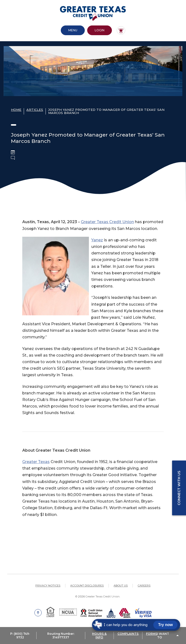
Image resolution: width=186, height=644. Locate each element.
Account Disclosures (87, 586)
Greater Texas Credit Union (107, 222)
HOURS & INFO (99, 636)
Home (16, 110)
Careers (144, 586)
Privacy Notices (48, 586)
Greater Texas (36, 462)
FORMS (152, 634)
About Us (121, 586)
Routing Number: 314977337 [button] (61, 636)
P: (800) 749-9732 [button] (20, 636)
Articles (35, 110)
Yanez (97, 240)
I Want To (163, 636)
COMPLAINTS (128, 634)
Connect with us (179, 488)
